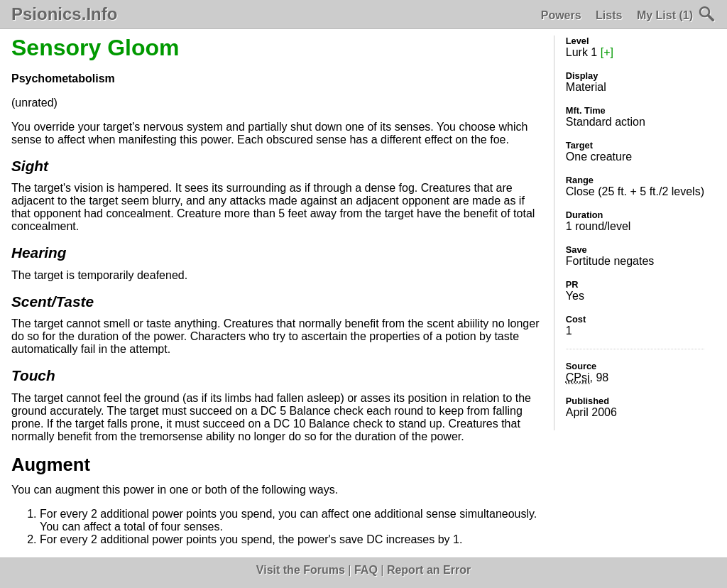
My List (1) (665, 15)
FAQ (366, 570)
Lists (609, 15)
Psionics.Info (64, 14)
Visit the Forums (301, 570)
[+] (607, 52)
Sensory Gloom (95, 48)
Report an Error (429, 570)
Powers (561, 15)
